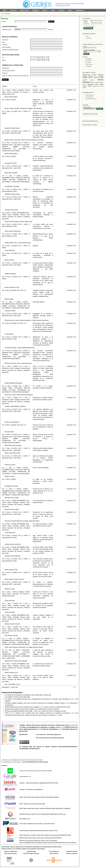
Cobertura (5, 73)
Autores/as (5, 40)
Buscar (45, 10)
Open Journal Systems (90, 125)
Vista (87, 36)
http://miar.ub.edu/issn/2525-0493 (34, 804)
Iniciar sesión (24, 10)
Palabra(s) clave (7, 29)
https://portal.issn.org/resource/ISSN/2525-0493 (56, 835)
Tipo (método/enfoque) (8, 71)
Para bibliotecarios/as (91, 99)
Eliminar (50, 29)
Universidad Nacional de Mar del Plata (51, 847)
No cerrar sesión (90, 26)
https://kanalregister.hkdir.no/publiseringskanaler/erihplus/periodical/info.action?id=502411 (48, 843)
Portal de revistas (9, 847)
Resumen (5, 45)
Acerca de (13, 10)
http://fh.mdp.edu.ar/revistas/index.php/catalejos (52, 738)
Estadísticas (80, 10)
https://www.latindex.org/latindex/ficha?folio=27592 (42, 783)
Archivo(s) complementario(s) (10, 50)
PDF (75, 90)
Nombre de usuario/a (87, 21)
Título (4, 42)
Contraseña (86, 24)
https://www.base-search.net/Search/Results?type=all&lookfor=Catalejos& (47, 808)
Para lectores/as (90, 95)
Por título (88, 62)
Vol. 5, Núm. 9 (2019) (9, 100)
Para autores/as (90, 97)
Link (30, 777)
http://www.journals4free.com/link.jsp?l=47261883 (40, 771)
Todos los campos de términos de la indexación (15, 76)
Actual (53, 10)
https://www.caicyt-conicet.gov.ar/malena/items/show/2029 (43, 838)
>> (75, 687)
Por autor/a (89, 61)
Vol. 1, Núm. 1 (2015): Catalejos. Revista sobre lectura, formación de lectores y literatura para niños (16, 594)
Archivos (61, 10)
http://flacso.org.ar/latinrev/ (35, 789)
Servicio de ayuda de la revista (90, 121)
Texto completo (6, 47)
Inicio (5, 10)
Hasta (4, 60)
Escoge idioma (87, 107)
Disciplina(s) (5, 68)
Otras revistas (89, 64)
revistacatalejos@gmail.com (54, 735)
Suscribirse (89, 38)
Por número (89, 59)
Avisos (70, 10)
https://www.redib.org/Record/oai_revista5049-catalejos (41, 797)
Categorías (89, 66)
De (3, 58)
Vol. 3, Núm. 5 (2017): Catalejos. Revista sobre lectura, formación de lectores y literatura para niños (16, 92)
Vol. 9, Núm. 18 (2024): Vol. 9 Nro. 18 (14, 290)
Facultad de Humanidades (49, 729)
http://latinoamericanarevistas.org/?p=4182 (44, 831)
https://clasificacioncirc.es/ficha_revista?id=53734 (39, 824)
